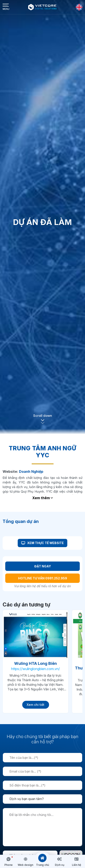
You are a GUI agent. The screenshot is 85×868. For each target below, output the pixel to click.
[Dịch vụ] (59, 859)
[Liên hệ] (76, 859)
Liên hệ (76, 865)
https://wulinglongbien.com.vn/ (36, 669)
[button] (43, 421)
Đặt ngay (43, 566)
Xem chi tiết (36, 705)
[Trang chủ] (42, 858)
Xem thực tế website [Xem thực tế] (42, 543)
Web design (25, 865)
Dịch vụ (60, 865)
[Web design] (26, 859)
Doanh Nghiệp (31, 471)
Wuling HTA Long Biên (36, 663)
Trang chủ (42, 865)
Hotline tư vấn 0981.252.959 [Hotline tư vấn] (43, 578)
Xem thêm (43, 498)
